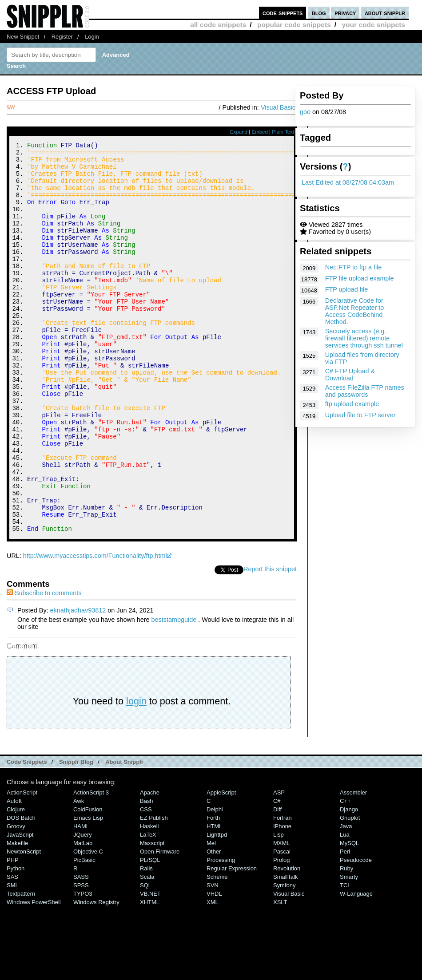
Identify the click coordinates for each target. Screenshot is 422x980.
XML (213, 975)
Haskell (149, 899)
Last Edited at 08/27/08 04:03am (348, 182)
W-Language (356, 967)
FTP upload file (347, 289)
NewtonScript (24, 925)
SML (13, 958)
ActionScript (22, 866)
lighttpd (217, 908)
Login (92, 37)
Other (214, 925)
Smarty (349, 950)
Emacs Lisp (88, 891)
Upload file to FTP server (360, 415)
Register (62, 37)
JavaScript (20, 908)
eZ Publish (154, 891)
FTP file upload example (360, 278)
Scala (147, 950)
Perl (345, 925)
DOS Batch (21, 891)
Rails (146, 942)
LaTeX (148, 908)
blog (319, 13)
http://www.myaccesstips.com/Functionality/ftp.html (95, 629)
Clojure (16, 883)
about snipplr (385, 13)
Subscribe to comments (44, 666)
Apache (150, 866)
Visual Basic (278, 107)
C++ (345, 874)
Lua (345, 908)
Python (16, 942)
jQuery (83, 908)
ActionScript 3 (91, 866)
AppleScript (221, 866)
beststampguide (174, 693)
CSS (146, 883)
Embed (260, 132)
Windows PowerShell (34, 975)
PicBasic (84, 933)
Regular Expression (232, 942)
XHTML (150, 975)
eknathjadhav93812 (78, 684)
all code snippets (218, 25)
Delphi (215, 883)
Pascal (282, 925)
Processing (221, 933)
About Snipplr (124, 835)
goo (305, 112)
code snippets (283, 13)
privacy (345, 13)
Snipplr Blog (76, 835)
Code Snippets (27, 835)
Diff (277, 883)
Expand (239, 132)
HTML (214, 899)
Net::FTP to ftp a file (354, 267)
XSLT (280, 975)
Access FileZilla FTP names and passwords (365, 391)
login (136, 774)
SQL (146, 958)
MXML (281, 916)
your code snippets (373, 25)
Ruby (346, 942)
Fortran (283, 891)
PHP (13, 933)
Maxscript (152, 916)
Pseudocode (356, 933)
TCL (345, 958)
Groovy (16, 899)
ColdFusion (88, 883)
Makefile (17, 916)
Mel (211, 916)
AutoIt (14, 874)
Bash (147, 874)
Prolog (281, 933)
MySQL (349, 916)
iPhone (282, 899)
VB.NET (150, 967)
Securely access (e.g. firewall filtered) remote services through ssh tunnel (364, 338)
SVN (213, 958)
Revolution (287, 942)
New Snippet (23, 37)
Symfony (284, 958)
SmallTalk (285, 950)
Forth (213, 891)
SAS (12, 950)
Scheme (217, 950)
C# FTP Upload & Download (350, 375)
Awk (79, 874)
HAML (81, 899)
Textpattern (21, 967)
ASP (279, 866)
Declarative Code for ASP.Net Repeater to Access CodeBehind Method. (355, 311)
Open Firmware (160, 925)
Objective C (88, 925)
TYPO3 (83, 967)
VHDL (214, 967)
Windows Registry (96, 975)
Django (349, 883)
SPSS (81, 958)
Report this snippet (270, 642)
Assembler (353, 866)
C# (277, 874)
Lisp (279, 908)
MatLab (83, 916)
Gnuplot (350, 891)
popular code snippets (294, 25)
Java (346, 899)
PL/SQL (150, 933)
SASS (81, 950)
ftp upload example (352, 404)
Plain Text (283, 132)
